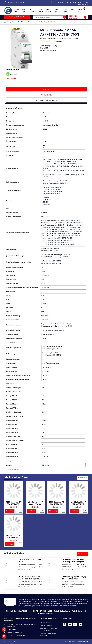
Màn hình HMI (11, 611)
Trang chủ (16, 11)
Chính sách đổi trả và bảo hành (49, 628)
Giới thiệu (24, 11)
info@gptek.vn (11, 635)
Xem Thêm (82, 478)
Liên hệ (80, 11)
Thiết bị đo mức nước (46, 613)
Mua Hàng (47, 89)
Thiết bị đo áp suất (79, 611)
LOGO (50, 611)
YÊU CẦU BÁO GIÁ (47, 95)
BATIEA (85, 641)
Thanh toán (56, 11)
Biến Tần (40, 11)
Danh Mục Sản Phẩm (15, 17)
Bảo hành (48, 11)
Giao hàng (65, 11)
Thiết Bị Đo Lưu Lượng (62, 611)
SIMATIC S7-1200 (25, 611)
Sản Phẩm (32, 11)
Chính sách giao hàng (46, 625)
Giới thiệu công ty (45, 623)
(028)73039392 (11, 630)
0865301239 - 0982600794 (15, 2)
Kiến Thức (73, 11)
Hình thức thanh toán (46, 631)
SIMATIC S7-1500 (40, 611)
